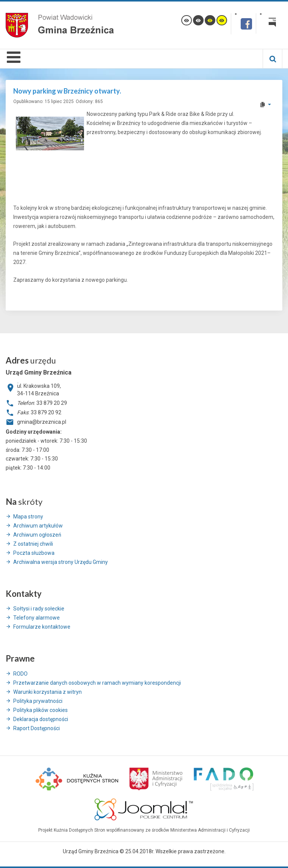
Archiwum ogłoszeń (37, 535)
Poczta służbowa (34, 553)
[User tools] (265, 105)
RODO (20, 674)
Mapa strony (28, 517)
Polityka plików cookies (40, 710)
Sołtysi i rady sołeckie (39, 609)
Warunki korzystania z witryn (47, 692)
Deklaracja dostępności (41, 719)
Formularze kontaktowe (42, 627)
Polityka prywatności (38, 701)
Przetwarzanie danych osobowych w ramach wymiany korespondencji (97, 683)
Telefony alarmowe (37, 618)
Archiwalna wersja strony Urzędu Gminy (61, 562)
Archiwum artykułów (38, 526)
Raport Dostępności (37, 728)
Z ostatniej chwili (33, 544)
